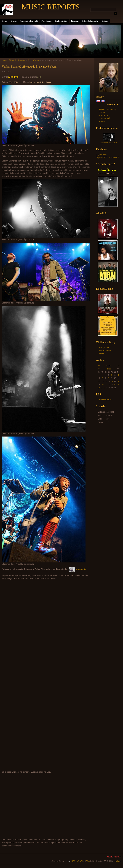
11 (118, 378)
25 (118, 385)
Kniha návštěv (61, 21)
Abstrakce (103, 115)
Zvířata (102, 112)
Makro (102, 121)
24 (115, 385)
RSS (74, 861)
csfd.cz (102, 354)
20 (102, 385)
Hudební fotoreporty (108, 109)
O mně (14, 21)
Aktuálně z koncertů (29, 21)
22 (108, 385)
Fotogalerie (46, 21)
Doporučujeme (34, 60)
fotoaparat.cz (105, 348)
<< (99, 366)
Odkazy (105, 21)
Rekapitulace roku (90, 21)
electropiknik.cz (106, 351)
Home (5, 21)
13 (102, 381)
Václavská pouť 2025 (109, 143)
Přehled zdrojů (105, 400)
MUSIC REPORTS (51, 7)
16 (112, 381)
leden (109, 366)
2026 (109, 369)
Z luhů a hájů (105, 118)
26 (99, 388)
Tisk (88, 861)
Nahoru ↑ (119, 861)
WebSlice (81, 861)
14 (106, 381)
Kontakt (75, 21)
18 (118, 381)
